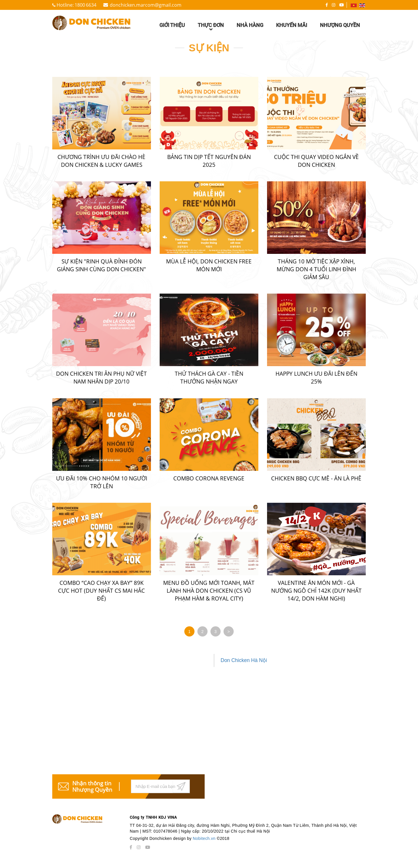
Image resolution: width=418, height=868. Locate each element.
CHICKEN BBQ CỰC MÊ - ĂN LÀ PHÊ (316, 478)
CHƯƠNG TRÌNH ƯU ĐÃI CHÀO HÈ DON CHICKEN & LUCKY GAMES (101, 161)
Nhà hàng (250, 25)
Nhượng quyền (340, 25)
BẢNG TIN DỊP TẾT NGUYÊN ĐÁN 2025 (209, 161)
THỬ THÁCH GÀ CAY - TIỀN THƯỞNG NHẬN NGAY (209, 378)
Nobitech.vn (205, 838)
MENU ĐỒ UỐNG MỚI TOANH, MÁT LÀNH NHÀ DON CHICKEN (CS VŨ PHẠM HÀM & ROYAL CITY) (209, 591)
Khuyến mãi (292, 25)
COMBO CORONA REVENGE (209, 478)
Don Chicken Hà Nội (244, 660)
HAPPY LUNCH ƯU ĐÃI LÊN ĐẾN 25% (316, 378)
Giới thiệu (172, 25)
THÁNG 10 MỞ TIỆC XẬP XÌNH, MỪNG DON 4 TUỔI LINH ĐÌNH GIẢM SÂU (316, 269)
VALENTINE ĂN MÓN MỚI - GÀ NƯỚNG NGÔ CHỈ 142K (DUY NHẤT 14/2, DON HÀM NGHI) (316, 591)
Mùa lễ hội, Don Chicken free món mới (209, 265)
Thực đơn (211, 28)
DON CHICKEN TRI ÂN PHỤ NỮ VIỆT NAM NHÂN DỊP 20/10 (101, 378)
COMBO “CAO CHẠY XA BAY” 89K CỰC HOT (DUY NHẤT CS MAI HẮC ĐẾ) (101, 591)
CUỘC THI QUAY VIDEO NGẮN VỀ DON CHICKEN (316, 161)
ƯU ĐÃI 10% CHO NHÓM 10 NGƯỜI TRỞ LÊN (102, 482)
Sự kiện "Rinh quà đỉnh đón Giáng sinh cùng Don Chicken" (101, 265)
